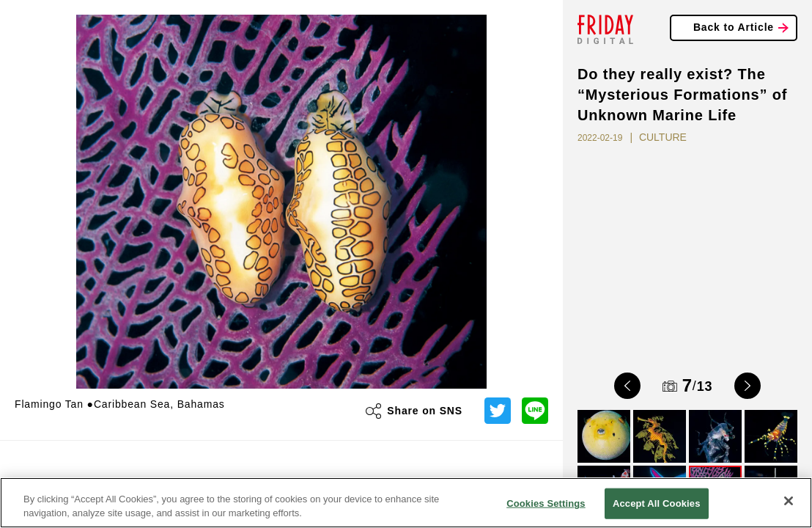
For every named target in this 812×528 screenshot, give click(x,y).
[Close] (789, 501)
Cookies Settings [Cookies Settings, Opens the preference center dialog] (546, 503)
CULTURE (663, 137)
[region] (406, 503)
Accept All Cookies (657, 503)
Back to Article (734, 27)
